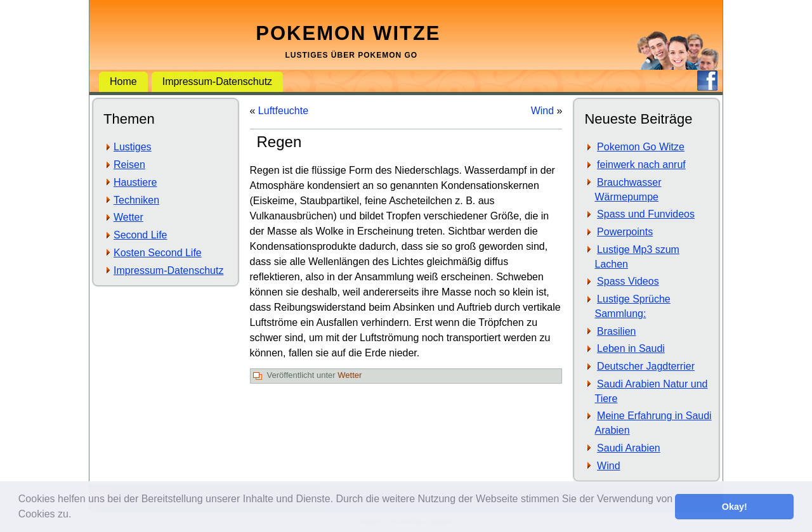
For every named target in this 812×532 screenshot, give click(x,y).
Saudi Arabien (629, 448)
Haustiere (135, 182)
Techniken (136, 200)
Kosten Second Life (158, 253)
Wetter (128, 217)
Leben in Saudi (631, 348)
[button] (76, 516)
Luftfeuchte (283, 111)
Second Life (141, 235)
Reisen (129, 165)
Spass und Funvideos (646, 214)
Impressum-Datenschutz (217, 81)
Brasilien (616, 331)
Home (123, 81)
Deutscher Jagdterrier (646, 366)
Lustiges (133, 147)
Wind (542, 111)
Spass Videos (628, 281)
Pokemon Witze (348, 33)
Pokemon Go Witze (641, 147)
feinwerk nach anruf (641, 165)
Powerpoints (625, 232)
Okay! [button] (735, 507)
